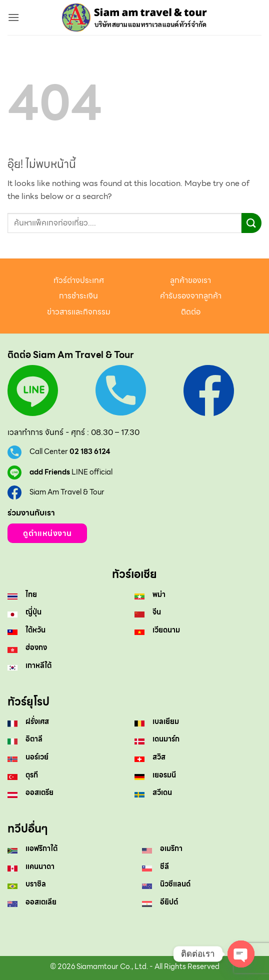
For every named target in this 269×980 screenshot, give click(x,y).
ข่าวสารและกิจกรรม (79, 312)
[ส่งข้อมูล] (251, 223)
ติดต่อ (191, 312)
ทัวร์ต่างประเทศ (79, 280)
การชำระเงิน (78, 296)
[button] (13, 17)
